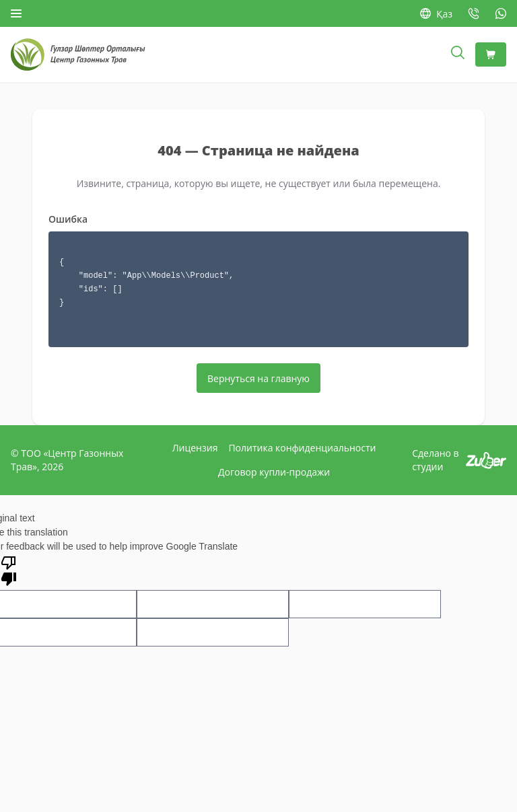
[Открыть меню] (16, 13)
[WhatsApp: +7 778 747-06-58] (501, 13)
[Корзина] (491, 54)
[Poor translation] (9, 570)
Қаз (436, 14)
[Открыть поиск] (458, 54)
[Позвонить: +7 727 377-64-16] (474, 13)
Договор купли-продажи (274, 472)
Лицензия (195, 448)
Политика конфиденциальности (302, 448)
